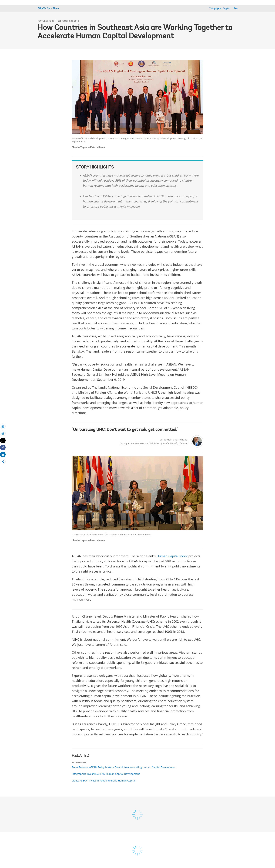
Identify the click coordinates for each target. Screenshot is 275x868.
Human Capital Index (172, 556)
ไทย (236, 8)
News (56, 8)
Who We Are (44, 8)
